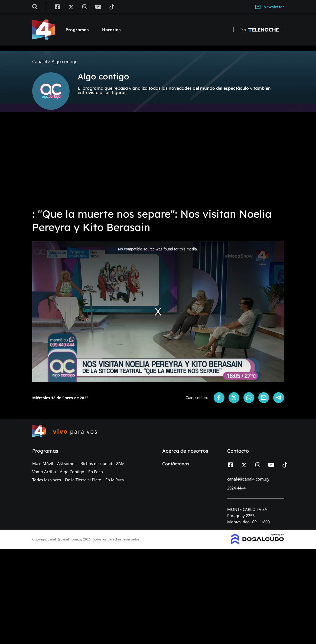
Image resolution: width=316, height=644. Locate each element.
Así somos (67, 463)
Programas (77, 30)
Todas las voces (47, 480)
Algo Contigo (72, 472)
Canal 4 (40, 62)
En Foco (96, 472)
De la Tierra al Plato (83, 480)
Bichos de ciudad (96, 463)
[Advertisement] (158, 163)
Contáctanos (176, 464)
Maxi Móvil (43, 463)
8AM (120, 463)
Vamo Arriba (44, 472)
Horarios (111, 30)
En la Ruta (115, 480)
